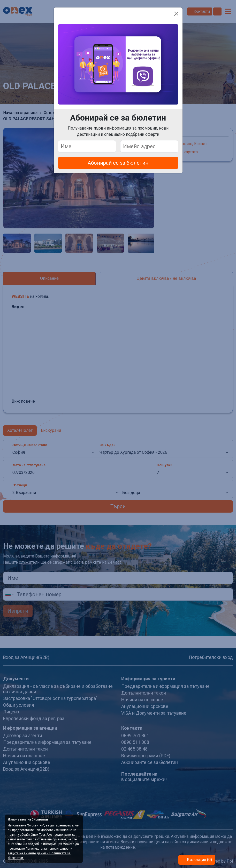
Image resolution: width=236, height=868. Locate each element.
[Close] (176, 14)
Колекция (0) (199, 860)
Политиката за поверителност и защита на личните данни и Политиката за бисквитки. (40, 853)
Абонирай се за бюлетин (118, 163)
